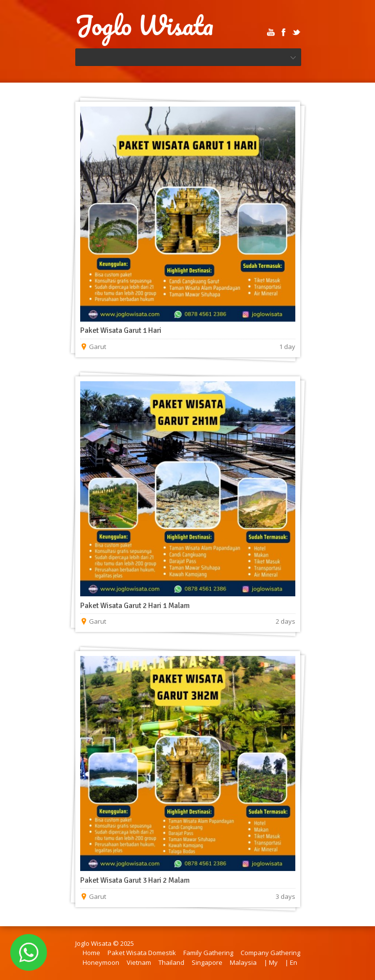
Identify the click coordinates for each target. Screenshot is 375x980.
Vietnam (139, 962)
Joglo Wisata (144, 25)
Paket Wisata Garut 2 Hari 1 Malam (135, 606)
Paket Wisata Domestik (142, 953)
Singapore (207, 962)
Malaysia (243, 962)
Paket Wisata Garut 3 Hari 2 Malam (135, 880)
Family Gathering (208, 953)
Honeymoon (101, 962)
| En (291, 962)
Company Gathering (270, 953)
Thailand (171, 962)
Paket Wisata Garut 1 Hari (121, 330)
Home (91, 953)
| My (271, 962)
